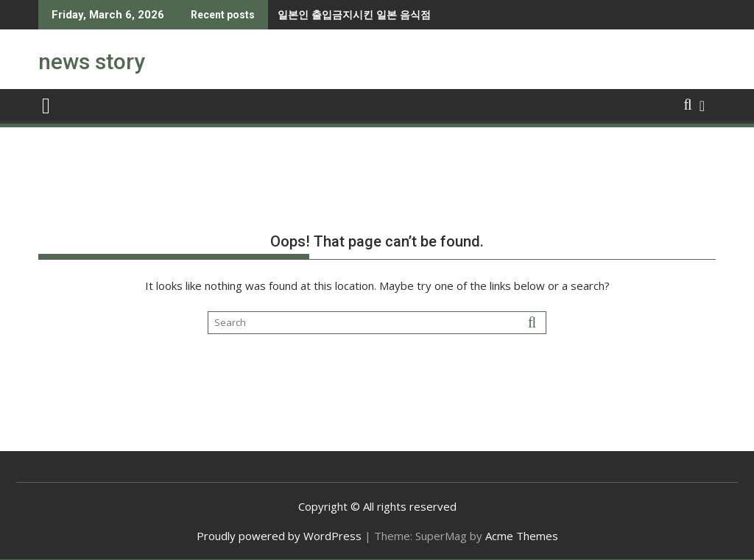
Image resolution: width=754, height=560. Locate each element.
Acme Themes (522, 536)
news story (92, 61)
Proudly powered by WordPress (279, 536)
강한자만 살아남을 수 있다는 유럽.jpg (401, 14)
